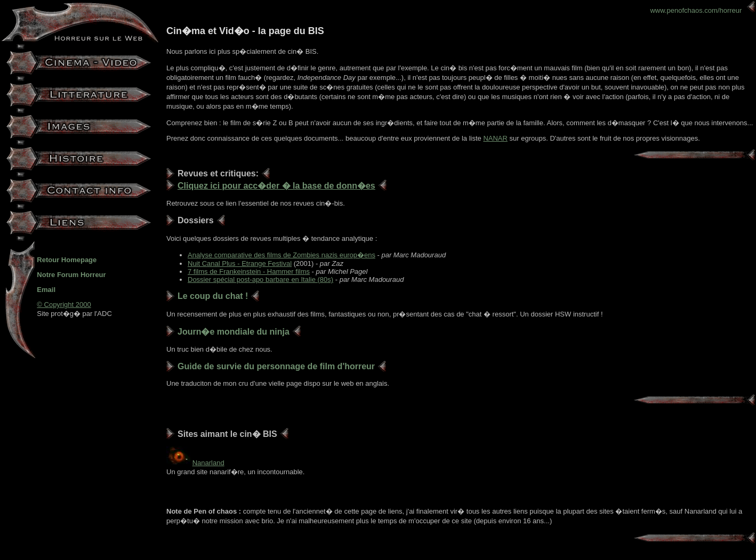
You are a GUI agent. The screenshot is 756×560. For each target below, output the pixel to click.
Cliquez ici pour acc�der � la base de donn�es (276, 186)
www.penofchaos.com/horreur (702, 10)
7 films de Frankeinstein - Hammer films (249, 271)
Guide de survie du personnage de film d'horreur (276, 366)
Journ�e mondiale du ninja (234, 332)
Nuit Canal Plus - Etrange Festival (240, 263)
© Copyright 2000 (64, 305)
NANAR (495, 138)
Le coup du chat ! (213, 296)
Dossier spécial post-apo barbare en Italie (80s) (260, 279)
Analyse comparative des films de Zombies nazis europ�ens (282, 255)
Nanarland (208, 463)
